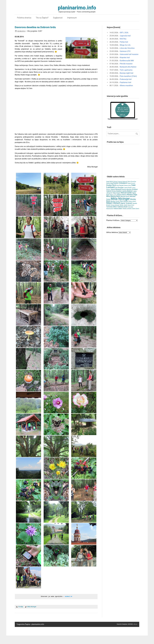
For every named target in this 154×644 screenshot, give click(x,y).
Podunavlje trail (126, 79)
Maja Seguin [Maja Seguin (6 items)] (117, 193)
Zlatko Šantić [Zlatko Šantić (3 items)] (136, 209)
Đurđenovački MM (127, 61)
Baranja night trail (127, 73)
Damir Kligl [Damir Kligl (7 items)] (110, 183)
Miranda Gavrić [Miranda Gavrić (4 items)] (125, 196)
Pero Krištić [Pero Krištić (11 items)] (124, 201)
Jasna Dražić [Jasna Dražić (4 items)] (128, 188)
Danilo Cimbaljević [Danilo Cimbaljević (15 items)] (120, 183)
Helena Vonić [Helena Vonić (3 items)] (127, 185)
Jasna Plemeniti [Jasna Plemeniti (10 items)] (116, 189)
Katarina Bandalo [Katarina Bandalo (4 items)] (127, 189)
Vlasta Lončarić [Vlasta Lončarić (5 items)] (127, 209)
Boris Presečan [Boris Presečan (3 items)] (132, 182)
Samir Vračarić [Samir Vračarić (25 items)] (126, 203)
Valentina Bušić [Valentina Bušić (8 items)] (122, 207)
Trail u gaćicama (126, 70)
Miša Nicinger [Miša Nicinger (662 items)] (120, 199)
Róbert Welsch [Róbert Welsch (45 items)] (113, 203)
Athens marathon (126, 86)
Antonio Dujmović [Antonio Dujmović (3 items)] (123, 182)
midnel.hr (69, 596)
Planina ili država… (113, 220)
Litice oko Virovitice (127, 48)
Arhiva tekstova (112, 232)
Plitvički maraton (126, 64)
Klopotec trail (125, 57)
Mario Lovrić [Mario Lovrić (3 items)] (113, 195)
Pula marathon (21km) (128, 76)
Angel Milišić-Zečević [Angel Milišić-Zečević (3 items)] (112, 182)
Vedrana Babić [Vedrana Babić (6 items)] (118, 209)
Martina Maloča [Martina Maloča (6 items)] (122, 195)
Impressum (72, 18)
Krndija (21, 607)
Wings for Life (125, 45)
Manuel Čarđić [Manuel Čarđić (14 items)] (126, 193)
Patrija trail (124, 42)
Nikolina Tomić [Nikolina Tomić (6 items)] (115, 201)
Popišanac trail (125, 82)
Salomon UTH (125, 51)
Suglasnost (58, 18)
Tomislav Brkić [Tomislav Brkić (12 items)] (112, 207)
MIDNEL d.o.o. (133, 624)
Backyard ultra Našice (128, 67)
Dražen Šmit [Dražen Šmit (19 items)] (111, 185)
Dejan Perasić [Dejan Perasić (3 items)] (131, 183)
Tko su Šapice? (42, 18)
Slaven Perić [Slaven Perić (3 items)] (131, 205)
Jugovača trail (125, 36)
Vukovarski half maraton (129, 54)
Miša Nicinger (32, 607)
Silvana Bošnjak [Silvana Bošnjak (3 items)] (115, 205)
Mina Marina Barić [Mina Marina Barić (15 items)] (113, 196)
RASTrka (123, 39)
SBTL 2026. (124, 33)
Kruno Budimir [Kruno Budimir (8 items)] (117, 191)
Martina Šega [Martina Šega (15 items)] (132, 195)
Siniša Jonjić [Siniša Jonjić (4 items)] (123, 205)
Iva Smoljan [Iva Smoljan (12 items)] (119, 188)
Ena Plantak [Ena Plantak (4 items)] (120, 185)
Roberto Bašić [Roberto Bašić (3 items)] (132, 201)
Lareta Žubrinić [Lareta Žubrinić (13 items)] (127, 191)
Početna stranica (24, 18)
